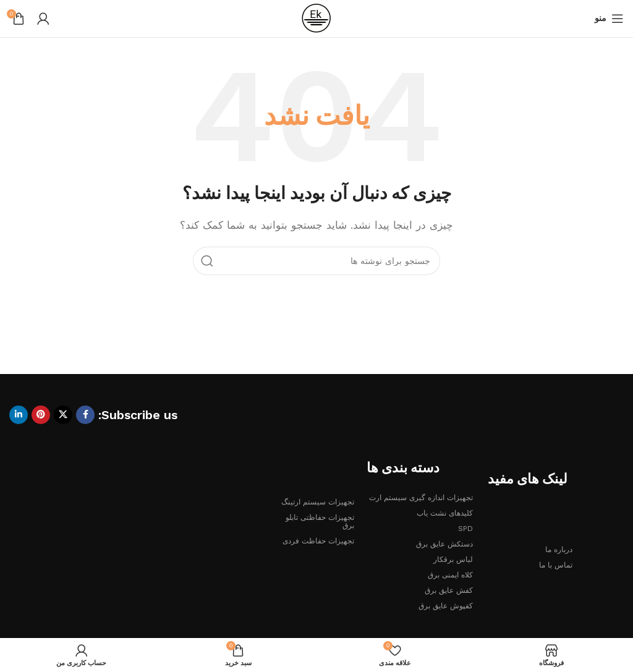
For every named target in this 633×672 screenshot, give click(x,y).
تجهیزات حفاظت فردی (318, 541)
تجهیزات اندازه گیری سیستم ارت (421, 498)
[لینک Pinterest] (41, 415)
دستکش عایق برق (444, 544)
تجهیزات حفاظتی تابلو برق (320, 521)
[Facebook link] (85, 415)
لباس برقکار (453, 559)
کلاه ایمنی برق (450, 575)
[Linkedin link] (19, 415)
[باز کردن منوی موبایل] (609, 19)
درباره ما (559, 550)
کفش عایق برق (449, 590)
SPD (465, 529)
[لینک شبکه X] (63, 415)
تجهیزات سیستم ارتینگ (318, 502)
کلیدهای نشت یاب (445, 513)
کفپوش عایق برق (446, 606)
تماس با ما (556, 565)
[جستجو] (316, 261)
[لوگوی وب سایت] (316, 18)
